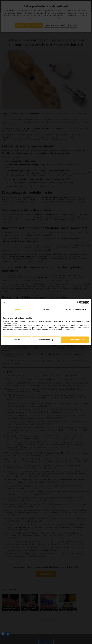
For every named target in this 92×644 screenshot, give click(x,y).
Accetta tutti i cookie (75, 340)
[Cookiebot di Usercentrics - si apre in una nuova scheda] (79, 302)
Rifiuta (17, 340)
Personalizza (46, 340)
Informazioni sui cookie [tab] (76, 309)
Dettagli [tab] (46, 309)
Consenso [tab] (16, 309)
